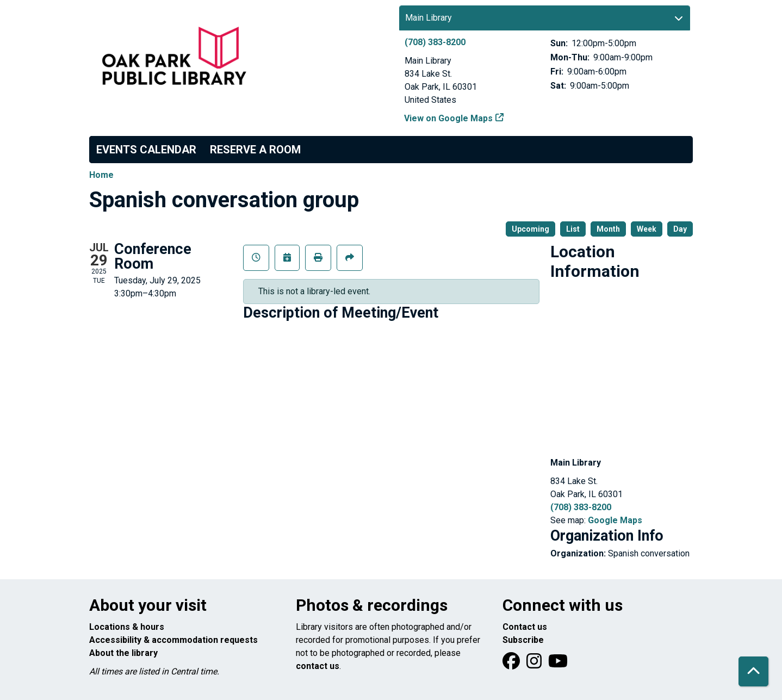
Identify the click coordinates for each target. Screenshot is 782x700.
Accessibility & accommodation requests (173, 640)
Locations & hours (127, 627)
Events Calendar (146, 150)
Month (608, 229)
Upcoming (530, 229)
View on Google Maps (449, 118)
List (573, 229)
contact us (318, 666)
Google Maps (615, 520)
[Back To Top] (753, 671)
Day (680, 229)
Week (647, 229)
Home (101, 175)
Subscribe (523, 640)
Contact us (525, 627)
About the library (123, 653)
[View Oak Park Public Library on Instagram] (535, 664)
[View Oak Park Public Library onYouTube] (558, 664)
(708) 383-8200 (435, 42)
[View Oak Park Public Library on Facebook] (512, 664)
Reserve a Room (255, 150)
